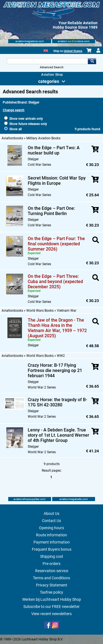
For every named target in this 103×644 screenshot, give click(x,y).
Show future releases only (26, 124)
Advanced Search (52, 67)
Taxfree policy (51, 592)
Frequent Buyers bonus (52, 549)
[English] (46, 50)
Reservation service (52, 571)
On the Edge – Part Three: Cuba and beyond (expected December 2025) (55, 282)
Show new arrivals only (23, 119)
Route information (51, 535)
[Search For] (48, 61)
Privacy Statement (52, 585)
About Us (51, 513)
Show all (13, 129)
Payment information (52, 542)
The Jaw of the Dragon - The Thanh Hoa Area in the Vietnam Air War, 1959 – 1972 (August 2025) (57, 328)
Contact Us (51, 521)
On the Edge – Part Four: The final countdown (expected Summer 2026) (56, 244)
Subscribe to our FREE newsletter (51, 607)
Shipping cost (52, 556)
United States (73, 51)
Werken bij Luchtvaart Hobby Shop (52, 599)
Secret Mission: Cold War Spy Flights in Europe (57, 181)
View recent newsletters (51, 614)
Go (92, 61)
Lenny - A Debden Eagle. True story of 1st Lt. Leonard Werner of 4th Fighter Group (59, 435)
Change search (14, 110)
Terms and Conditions (51, 578)
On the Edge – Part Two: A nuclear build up (54, 150)
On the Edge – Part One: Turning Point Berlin (51, 211)
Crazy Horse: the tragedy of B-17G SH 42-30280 (57, 402)
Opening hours (51, 528)
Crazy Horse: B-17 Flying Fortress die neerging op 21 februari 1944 (55, 370)
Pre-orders (51, 564)
